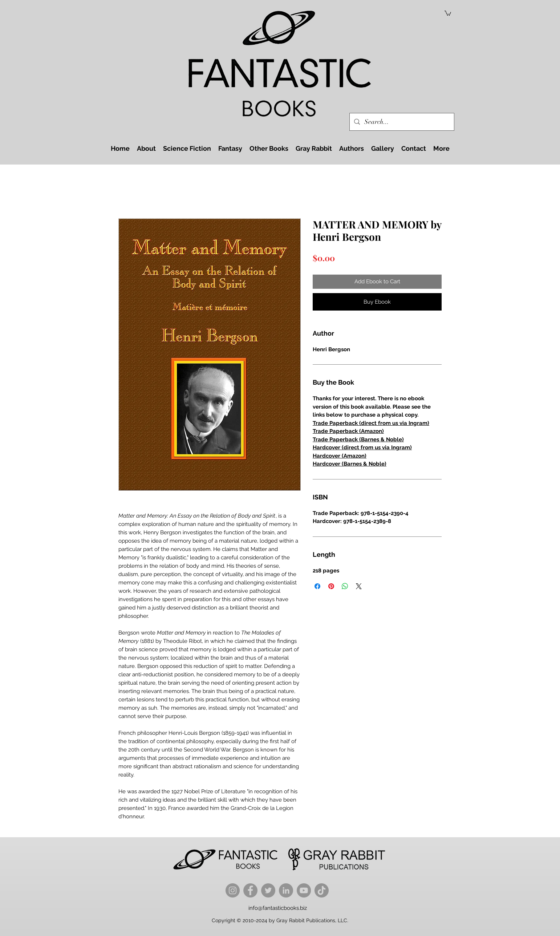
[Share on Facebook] (317, 586)
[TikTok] (322, 890)
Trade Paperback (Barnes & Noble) (358, 439)
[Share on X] (359, 586)
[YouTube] (304, 890)
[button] (448, 13)
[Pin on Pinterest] (331, 586)
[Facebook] (250, 890)
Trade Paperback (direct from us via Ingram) (371, 423)
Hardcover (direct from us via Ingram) (362, 447)
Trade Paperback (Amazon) (348, 431)
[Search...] (401, 122)
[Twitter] (268, 890)
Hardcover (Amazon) (340, 456)
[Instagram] (233, 890)
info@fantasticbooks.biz (278, 908)
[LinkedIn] (286, 890)
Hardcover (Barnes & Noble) (350, 464)
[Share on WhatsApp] (345, 586)
